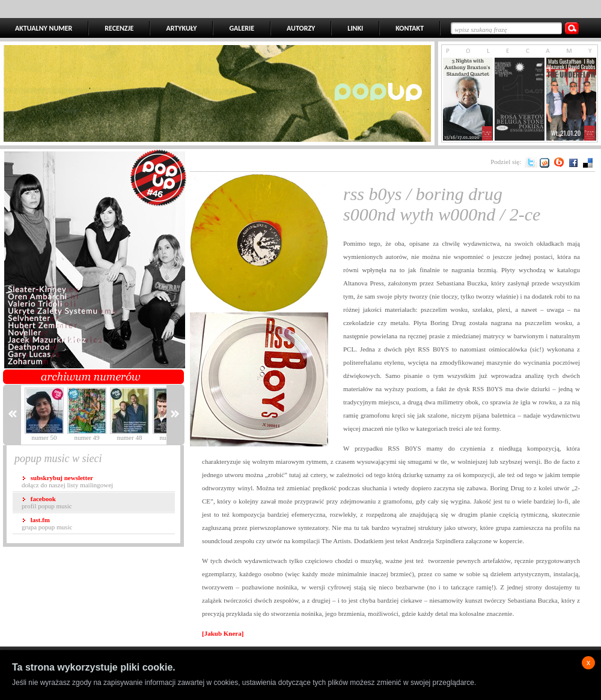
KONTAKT (410, 28)
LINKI (355, 28)
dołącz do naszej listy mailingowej (67, 481)
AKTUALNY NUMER (44, 28)
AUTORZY (301, 28)
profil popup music (47, 502)
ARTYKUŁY (181, 28)
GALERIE (242, 28)
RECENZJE (119, 28)
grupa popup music (47, 523)
